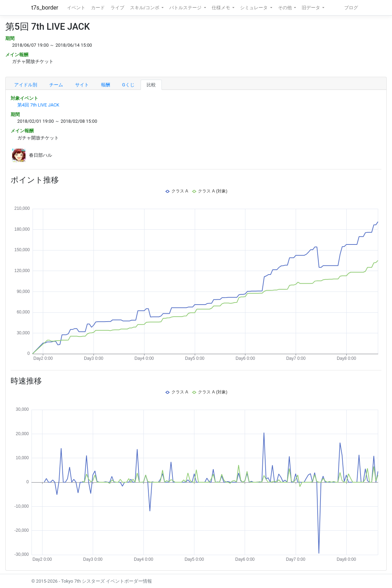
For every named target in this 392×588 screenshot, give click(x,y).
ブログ (351, 8)
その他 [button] (285, 8)
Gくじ (128, 85)
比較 (151, 85)
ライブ (117, 8)
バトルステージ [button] (186, 8)
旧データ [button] (311, 8)
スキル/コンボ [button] (145, 8)
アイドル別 (26, 85)
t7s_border (45, 8)
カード (98, 8)
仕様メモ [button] (221, 8)
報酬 (106, 85)
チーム (56, 85)
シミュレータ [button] (254, 8)
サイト (82, 85)
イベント (76, 8)
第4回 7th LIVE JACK (38, 105)
